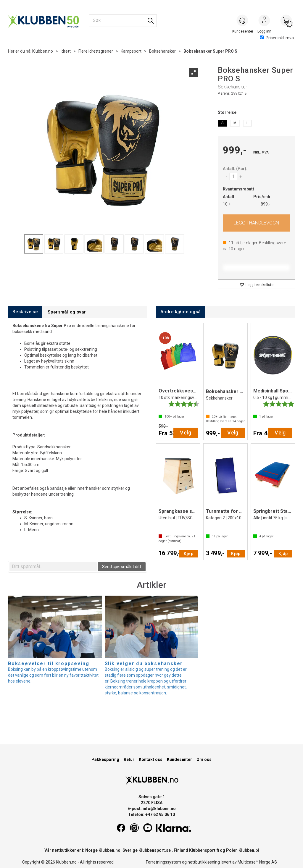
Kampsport (131, 51)
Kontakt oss (151, 759)
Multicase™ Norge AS (257, 862)
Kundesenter (179, 759)
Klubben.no (43, 51)
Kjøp (256, 223)
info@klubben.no (159, 809)
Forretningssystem (163, 862)
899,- (265, 204)
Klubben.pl (249, 850)
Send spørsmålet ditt (122, 567)
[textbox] (53, 567)
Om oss (204, 759)
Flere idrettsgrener (96, 51)
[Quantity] (233, 177)
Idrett (66, 51)
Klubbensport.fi (204, 850)
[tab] (25, 312)
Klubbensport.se (155, 850)
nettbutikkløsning (204, 862)
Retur (129, 759)
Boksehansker (162, 51)
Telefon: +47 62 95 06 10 (151, 814)
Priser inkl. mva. (277, 38)
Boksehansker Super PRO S (210, 51)
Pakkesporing (105, 759)
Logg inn (264, 21)
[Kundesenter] (242, 20)
